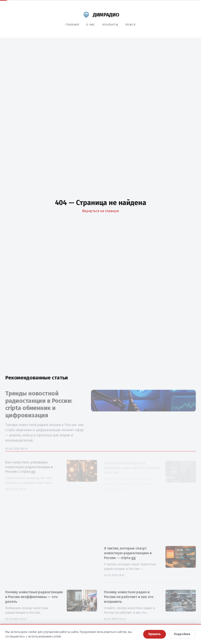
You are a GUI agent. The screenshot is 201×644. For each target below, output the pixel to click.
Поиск (130, 25)
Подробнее (182, 634)
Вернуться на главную (100, 211)
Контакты (110, 25)
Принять (155, 634)
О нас (91, 25)
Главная (72, 25)
